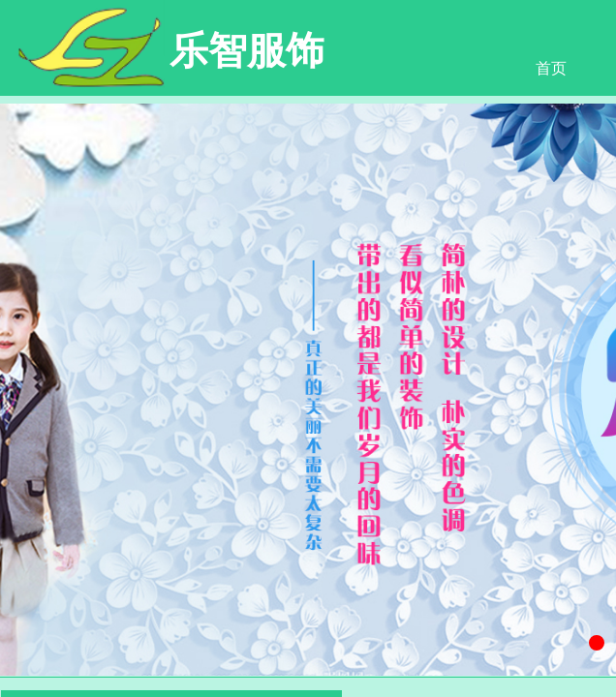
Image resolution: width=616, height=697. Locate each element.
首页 (551, 68)
